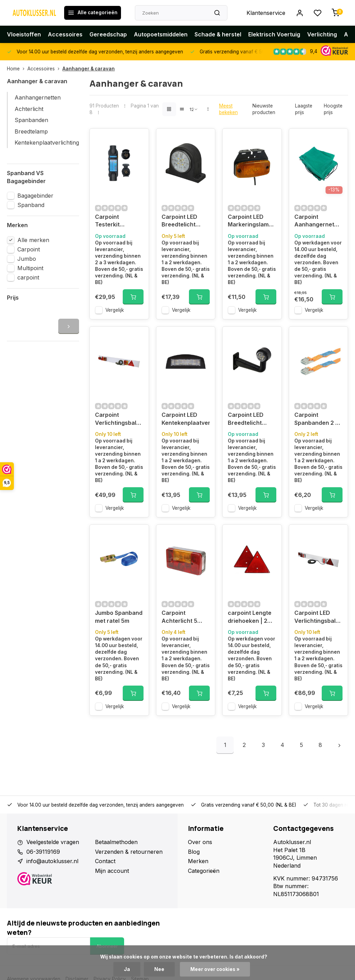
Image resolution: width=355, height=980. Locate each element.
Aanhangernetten (38, 97)
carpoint (28, 277)
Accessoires (65, 34)
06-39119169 (43, 852)
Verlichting (322, 34)
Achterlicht (29, 109)
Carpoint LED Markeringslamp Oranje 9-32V (250, 221)
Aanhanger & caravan (89, 69)
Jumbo (27, 259)
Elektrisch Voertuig (274, 34)
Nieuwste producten (264, 109)
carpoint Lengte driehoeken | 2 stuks (250, 617)
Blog (194, 852)
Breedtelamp (31, 131)
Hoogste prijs (333, 109)
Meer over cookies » (215, 969)
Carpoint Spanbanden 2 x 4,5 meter (317, 419)
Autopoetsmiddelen (161, 34)
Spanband (31, 205)
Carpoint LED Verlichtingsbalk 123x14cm (317, 617)
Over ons (200, 842)
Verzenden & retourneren (129, 852)
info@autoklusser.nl (52, 861)
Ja (127, 969)
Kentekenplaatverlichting (47, 143)
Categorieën (204, 871)
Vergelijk (115, 310)
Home (17, 69)
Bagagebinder (35, 196)
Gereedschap (108, 34)
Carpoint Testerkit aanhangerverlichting (119, 221)
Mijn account (112, 871)
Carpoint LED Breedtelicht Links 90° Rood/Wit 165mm (251, 419)
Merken (198, 861)
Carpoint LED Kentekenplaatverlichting (186, 419)
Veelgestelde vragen (53, 842)
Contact (105, 861)
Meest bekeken (228, 109)
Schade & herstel (218, 34)
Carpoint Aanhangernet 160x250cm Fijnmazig (314, 221)
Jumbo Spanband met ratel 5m (119, 617)
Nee (159, 969)
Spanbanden (31, 120)
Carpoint (29, 249)
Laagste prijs (304, 109)
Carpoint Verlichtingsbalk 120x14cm (117, 419)
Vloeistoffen (24, 34)
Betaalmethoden (116, 842)
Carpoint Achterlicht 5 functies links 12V (186, 617)
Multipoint (30, 268)
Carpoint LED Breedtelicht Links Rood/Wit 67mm (182, 221)
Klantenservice (266, 13)
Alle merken (33, 240)
